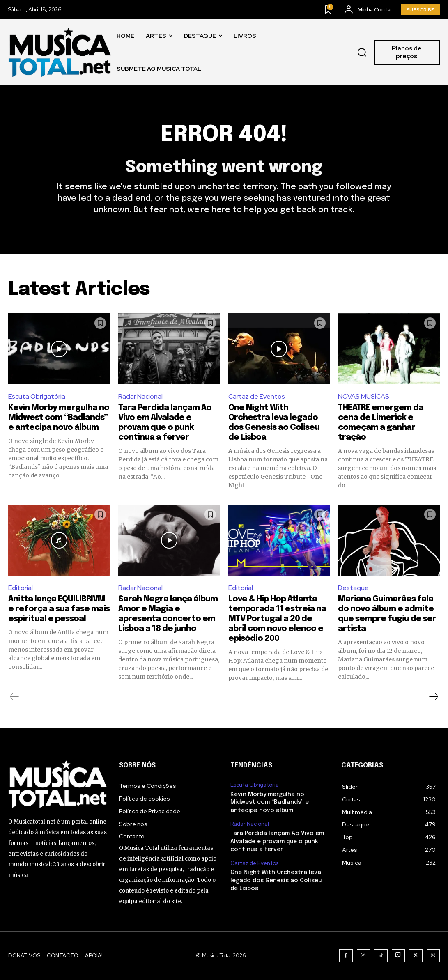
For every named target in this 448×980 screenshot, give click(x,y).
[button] (362, 53)
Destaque (353, 588)
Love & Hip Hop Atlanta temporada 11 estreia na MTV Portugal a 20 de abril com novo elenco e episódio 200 (277, 619)
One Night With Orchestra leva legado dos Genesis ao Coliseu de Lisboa (276, 880)
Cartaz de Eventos (257, 396)
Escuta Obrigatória (37, 396)
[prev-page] (15, 697)
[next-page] (433, 697)
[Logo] (60, 52)
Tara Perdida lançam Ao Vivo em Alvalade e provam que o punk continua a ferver (277, 841)
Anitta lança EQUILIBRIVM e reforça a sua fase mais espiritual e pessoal (59, 609)
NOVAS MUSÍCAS (364, 396)
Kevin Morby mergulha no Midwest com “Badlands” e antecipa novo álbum (59, 418)
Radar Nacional (140, 396)
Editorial (21, 588)
